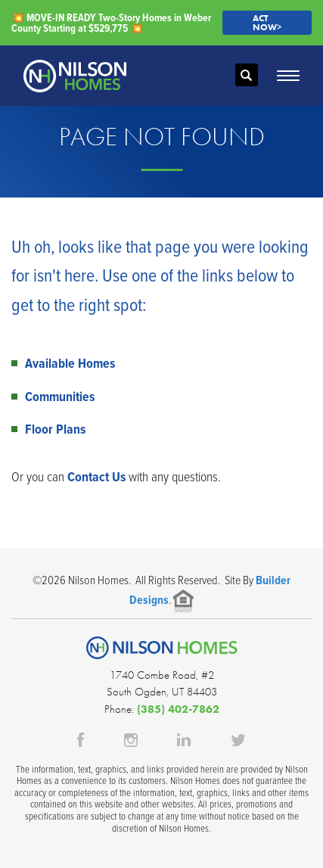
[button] (247, 76)
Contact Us (96, 476)
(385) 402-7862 (178, 709)
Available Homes (70, 363)
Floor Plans (55, 429)
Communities (60, 396)
